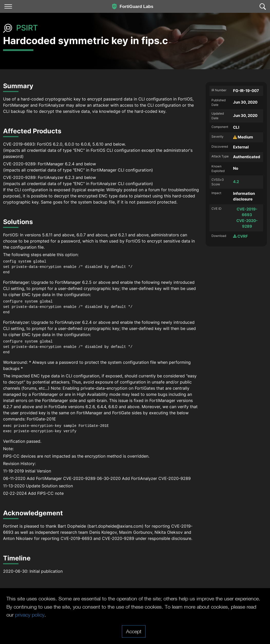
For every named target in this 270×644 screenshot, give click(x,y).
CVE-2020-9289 (247, 224)
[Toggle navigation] (8, 6)
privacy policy (30, 615)
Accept (134, 631)
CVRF (240, 236)
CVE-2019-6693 (247, 212)
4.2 (236, 182)
